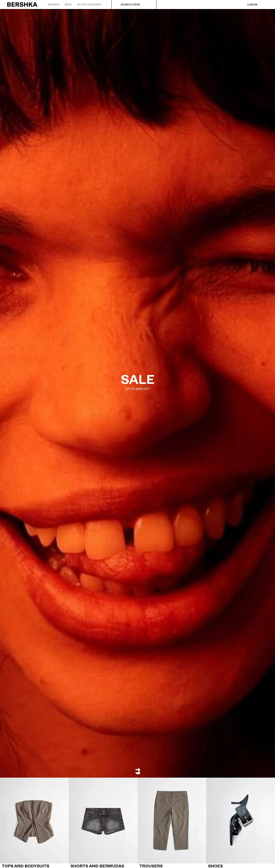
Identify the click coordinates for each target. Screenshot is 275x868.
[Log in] (248, 5)
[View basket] (264, 5)
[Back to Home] (22, 5)
